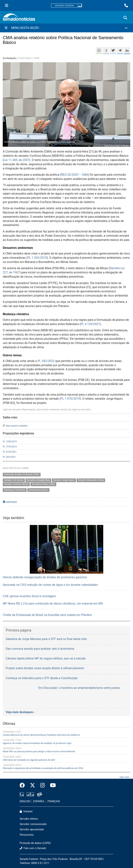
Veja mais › (125, 777)
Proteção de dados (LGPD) (35, 843)
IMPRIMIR (10, 502)
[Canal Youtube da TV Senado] (52, 785)
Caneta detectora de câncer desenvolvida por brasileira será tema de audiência (41, 735)
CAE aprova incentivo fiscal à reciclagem (29, 596)
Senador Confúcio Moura (16, 484)
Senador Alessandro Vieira (91, 480)
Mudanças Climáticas (15, 490)
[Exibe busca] (125, 18)
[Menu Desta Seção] (66, 28)
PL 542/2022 (46, 361)
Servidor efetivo (29, 819)
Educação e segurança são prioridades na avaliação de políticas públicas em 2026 (43, 768)
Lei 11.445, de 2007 (16, 160)
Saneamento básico (38, 490)
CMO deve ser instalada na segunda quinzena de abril (29, 760)
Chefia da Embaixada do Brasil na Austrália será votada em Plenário (47, 615)
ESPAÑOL (39, 801)
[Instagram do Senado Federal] (43, 785)
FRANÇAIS (54, 801)
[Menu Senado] (7, 6)
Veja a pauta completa (16, 426)
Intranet (26, 811)
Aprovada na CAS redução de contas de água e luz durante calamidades (50, 585)
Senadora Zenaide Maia (38, 480)
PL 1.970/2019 (70, 399)
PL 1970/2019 (10, 447)
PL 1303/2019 (10, 442)
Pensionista (27, 835)
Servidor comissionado (33, 824)
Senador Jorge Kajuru (64, 480)
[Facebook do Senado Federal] (24, 785)
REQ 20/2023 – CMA (75, 175)
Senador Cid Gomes (14, 480)
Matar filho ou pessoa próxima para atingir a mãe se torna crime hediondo (39, 752)
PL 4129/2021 (10, 452)
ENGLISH (25, 801)
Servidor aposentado (32, 830)
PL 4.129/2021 (90, 324)
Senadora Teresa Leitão (43, 484)
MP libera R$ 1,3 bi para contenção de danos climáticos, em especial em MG (53, 604)
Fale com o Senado (33, 848)
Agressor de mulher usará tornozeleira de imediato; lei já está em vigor (37, 743)
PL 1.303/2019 (37, 258)
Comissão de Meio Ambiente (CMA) (22, 474)
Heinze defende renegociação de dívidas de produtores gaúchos (45, 577)
